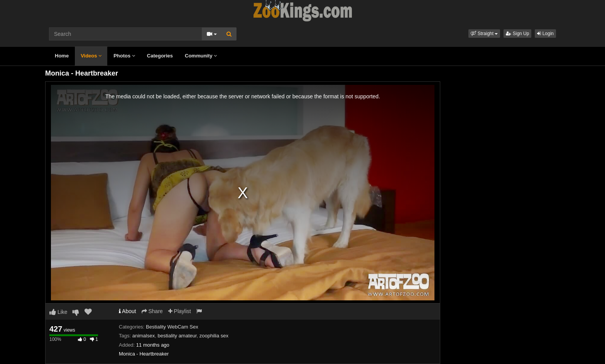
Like (58, 312)
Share (152, 311)
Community (201, 56)
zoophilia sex (214, 336)
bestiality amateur (177, 336)
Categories (160, 56)
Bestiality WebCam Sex (172, 327)
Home (62, 56)
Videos (91, 56)
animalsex (144, 336)
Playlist (180, 311)
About (128, 311)
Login (545, 34)
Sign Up (517, 34)
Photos (124, 56)
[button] (484, 34)
